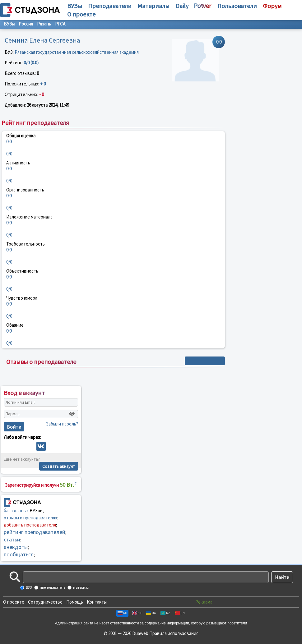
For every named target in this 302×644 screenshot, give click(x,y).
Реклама (204, 602)
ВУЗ (28, 587)
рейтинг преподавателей (35, 532)
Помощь (75, 602)
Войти (14, 427)
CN (180, 613)
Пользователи (237, 6)
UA (151, 613)
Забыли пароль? (62, 424)
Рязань (44, 24)
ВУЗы (75, 6)
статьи (12, 539)
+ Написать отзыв (205, 361)
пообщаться (19, 554)
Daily (182, 6)
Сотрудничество (45, 602)
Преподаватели (110, 6)
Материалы (153, 6)
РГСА (60, 24)
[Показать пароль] (72, 414)
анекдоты (16, 547)
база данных (16, 511)
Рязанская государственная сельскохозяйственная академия (77, 52)
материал (81, 587)
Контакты (97, 602)
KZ (165, 613)
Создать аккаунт (59, 466)
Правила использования (174, 633)
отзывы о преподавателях (30, 518)
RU (122, 613)
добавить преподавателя (30, 525)
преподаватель (52, 587)
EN (137, 613)
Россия (26, 24)
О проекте (14, 602)
